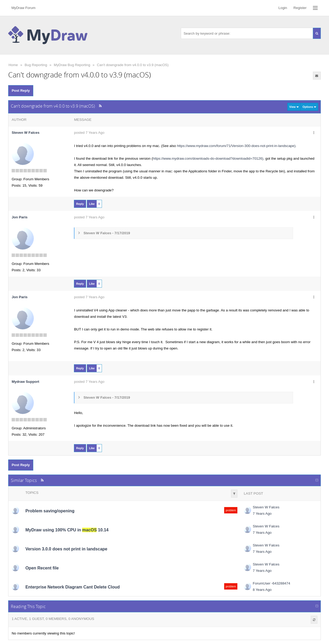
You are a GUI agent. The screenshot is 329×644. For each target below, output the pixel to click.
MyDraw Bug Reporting (72, 65)
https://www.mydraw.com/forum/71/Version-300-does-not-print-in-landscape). (237, 146)
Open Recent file (42, 568)
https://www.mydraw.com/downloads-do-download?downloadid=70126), (208, 158)
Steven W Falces (25, 133)
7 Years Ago (262, 514)
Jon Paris (20, 217)
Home (13, 65)
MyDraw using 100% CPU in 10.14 (67, 530)
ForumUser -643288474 (271, 583)
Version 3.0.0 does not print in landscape (66, 549)
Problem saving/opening (50, 511)
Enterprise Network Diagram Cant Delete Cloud (72, 587)
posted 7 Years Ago (89, 133)
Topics (32, 493)
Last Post (253, 493)
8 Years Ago (262, 590)
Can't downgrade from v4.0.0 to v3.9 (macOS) (133, 65)
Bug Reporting (36, 65)
